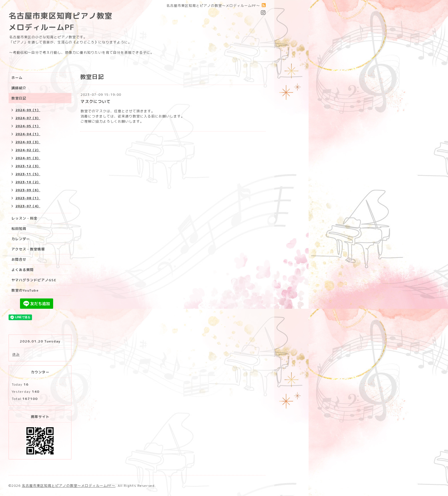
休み (16, 354)
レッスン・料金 (24, 218)
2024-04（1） (28, 134)
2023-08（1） (28, 198)
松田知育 (19, 229)
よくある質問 (23, 270)
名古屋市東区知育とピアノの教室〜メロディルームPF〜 (69, 486)
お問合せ (19, 259)
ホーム (17, 78)
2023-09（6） (28, 190)
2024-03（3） (28, 142)
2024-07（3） (28, 118)
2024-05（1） (28, 126)
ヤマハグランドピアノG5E (34, 280)
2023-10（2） (28, 182)
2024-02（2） (28, 150)
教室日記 (19, 98)
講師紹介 (19, 88)
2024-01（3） (28, 158)
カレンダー (21, 239)
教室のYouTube (25, 290)
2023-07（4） (28, 206)
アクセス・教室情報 (28, 249)
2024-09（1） (28, 110)
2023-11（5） (28, 174)
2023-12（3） (28, 166)
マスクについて (96, 101)
